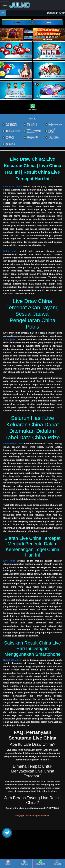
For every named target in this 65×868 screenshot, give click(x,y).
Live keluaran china (13, 444)
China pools (10, 251)
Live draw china (12, 186)
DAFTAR (17, 22)
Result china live (12, 660)
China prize (9, 339)
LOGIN (48, 22)
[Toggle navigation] (5, 5)
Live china (9, 561)
